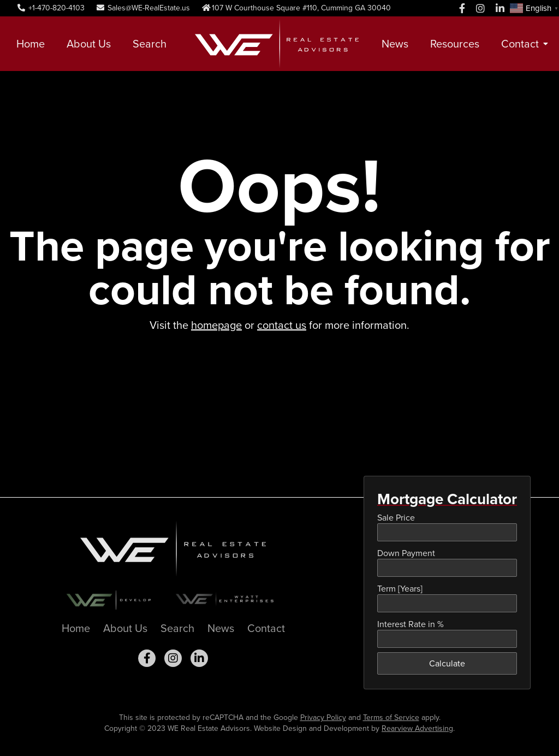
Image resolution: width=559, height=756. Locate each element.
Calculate (447, 663)
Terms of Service (391, 717)
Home (31, 44)
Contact (520, 44)
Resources (455, 44)
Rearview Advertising (417, 728)
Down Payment (406, 553)
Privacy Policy (323, 717)
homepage (216, 325)
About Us (89, 44)
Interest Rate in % (411, 624)
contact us (282, 325)
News (395, 44)
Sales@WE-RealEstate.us (143, 8)
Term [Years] (400, 589)
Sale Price (396, 518)
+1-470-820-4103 (50, 8)
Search (150, 44)
